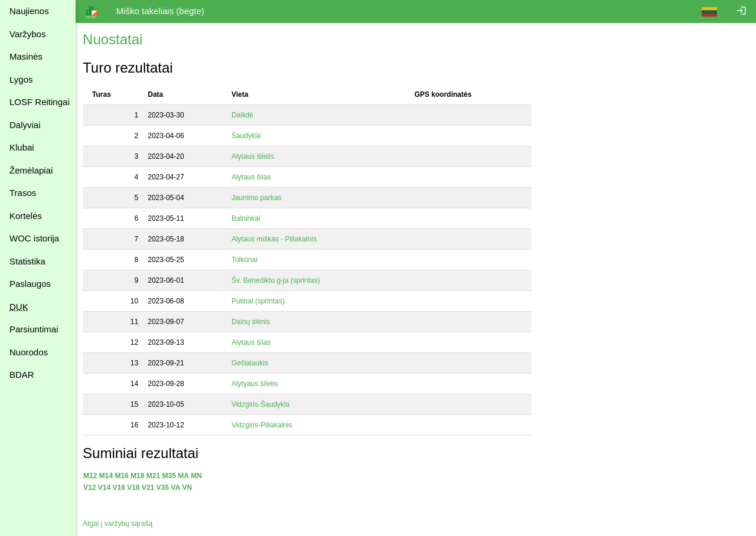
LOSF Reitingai (40, 102)
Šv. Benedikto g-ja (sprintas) (279, 280)
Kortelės (26, 216)
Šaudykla (250, 136)
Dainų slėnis (254, 322)
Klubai (22, 147)
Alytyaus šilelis (258, 384)
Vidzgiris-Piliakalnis (265, 425)
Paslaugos (30, 284)
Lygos (21, 79)
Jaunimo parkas (260, 198)
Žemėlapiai (31, 170)
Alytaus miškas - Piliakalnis (277, 239)
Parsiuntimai (34, 329)
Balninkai (249, 218)
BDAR (22, 375)
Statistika (27, 261)
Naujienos (29, 11)
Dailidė (246, 115)
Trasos (23, 193)
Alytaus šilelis (256, 156)
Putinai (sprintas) (261, 301)
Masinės (26, 56)
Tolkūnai (248, 260)
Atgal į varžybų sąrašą (120, 524)
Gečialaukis (253, 363)
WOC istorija (34, 238)
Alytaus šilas (255, 177)
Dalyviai (25, 125)
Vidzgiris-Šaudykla (264, 404)
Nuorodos (29, 352)
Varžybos (27, 34)
